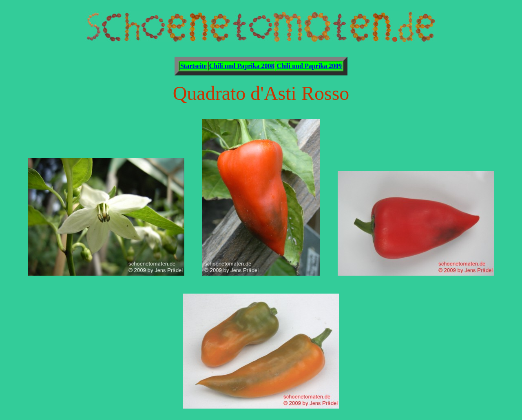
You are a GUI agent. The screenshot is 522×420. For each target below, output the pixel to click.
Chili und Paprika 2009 (309, 66)
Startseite (194, 66)
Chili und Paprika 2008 (242, 66)
